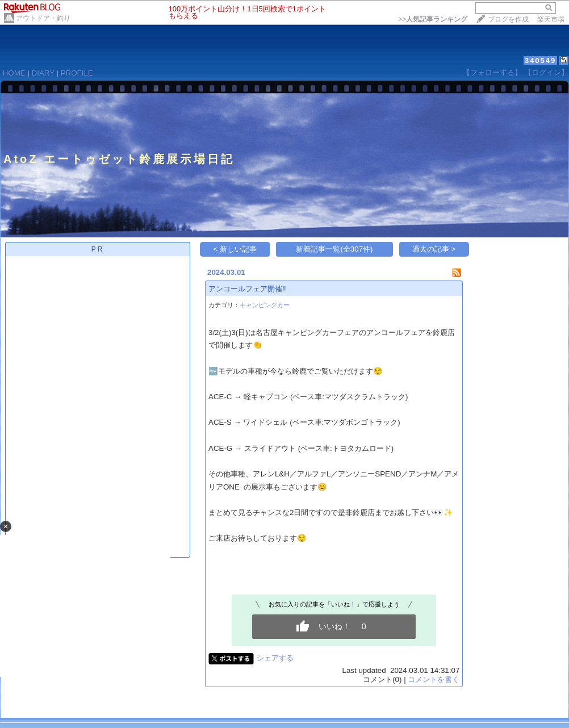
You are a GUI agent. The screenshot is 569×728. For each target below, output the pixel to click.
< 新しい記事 (235, 249)
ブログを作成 (508, 19)
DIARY (43, 73)
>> (433, 19)
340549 (540, 60)
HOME (14, 73)
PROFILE (77, 73)
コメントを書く (434, 679)
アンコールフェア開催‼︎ (247, 289)
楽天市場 (551, 19)
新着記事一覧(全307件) (334, 249)
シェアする (275, 658)
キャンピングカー (265, 305)
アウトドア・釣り (43, 18)
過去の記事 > (434, 249)
